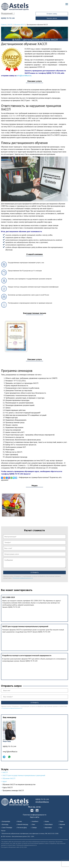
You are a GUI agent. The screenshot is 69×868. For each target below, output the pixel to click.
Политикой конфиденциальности (23, 578)
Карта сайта (35, 817)
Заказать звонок (52, 18)
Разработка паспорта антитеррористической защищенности (27, 655)
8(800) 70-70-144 (8, 18)
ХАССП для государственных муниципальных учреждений (25, 626)
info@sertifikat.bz (24, 76)
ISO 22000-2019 (9, 597)
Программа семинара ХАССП (13, 790)
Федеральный (7, 13)
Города (3, 831)
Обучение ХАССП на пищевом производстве (19, 784)
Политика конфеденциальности (35, 815)
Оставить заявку (52, 14)
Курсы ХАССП (7, 787)
